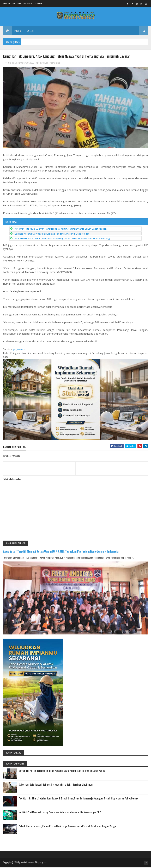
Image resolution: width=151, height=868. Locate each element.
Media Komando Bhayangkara (34, 863)
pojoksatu (19, 350)
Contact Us (28, 4)
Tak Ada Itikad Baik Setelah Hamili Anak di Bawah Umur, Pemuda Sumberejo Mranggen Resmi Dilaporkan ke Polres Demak (78, 799)
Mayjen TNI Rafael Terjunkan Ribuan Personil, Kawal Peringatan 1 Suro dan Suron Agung (62, 772)
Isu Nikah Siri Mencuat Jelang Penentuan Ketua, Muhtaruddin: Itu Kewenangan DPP (60, 813)
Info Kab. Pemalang (50, 64)
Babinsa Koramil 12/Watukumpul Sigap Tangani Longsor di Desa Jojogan (52, 235)
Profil (18, 31)
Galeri (30, 31)
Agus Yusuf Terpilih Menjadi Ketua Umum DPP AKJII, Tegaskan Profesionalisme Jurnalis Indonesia (61, 552)
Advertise (38, 4)
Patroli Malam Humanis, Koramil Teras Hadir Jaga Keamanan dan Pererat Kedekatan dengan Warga (67, 827)
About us (7, 4)
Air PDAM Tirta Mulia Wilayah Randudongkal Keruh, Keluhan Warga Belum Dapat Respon (61, 230)
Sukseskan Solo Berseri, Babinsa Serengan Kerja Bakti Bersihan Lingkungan (56, 785)
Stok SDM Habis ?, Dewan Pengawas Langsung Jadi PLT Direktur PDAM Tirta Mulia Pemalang (62, 240)
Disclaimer (17, 4)
